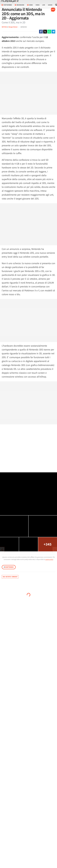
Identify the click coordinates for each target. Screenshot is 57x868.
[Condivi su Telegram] (53, 32)
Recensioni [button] (19, 5)
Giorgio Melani (13, 27)
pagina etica (49, 559)
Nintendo (9, 567)
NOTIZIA (4, 27)
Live (44, 5)
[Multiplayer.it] (10, 1)
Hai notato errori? (10, 577)
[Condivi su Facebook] (41, 32)
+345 (48, 544)
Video (38, 5)
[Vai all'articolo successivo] (2, 550)
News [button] (30, 5)
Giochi (50, 5)
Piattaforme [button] (7, 5)
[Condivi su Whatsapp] (49, 32)
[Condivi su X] (45, 32)
